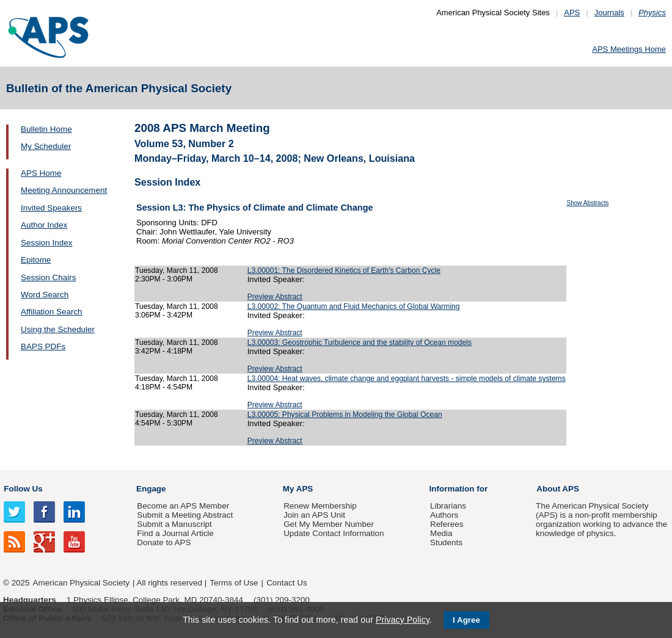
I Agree (466, 620)
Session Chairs (48, 277)
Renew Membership (320, 506)
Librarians (448, 506)
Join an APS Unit (314, 515)
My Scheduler (46, 146)
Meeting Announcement (64, 190)
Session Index (46, 243)
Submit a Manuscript (174, 524)
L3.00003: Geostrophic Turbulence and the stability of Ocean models (360, 343)
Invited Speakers (51, 208)
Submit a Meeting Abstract (185, 515)
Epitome (36, 260)
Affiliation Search (52, 312)
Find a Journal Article (175, 533)
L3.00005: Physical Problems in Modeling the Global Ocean (345, 415)
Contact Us (287, 583)
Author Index (44, 225)
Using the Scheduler (58, 329)
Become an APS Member (183, 506)
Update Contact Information (334, 533)
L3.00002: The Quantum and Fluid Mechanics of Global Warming (354, 306)
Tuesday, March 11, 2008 (177, 270)
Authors (444, 515)
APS (572, 13)
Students (446, 542)
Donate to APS (164, 542)
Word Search (45, 295)
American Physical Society (81, 583)
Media (441, 533)
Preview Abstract (275, 297)
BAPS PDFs (43, 346)
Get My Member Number (329, 524)
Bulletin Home (46, 129)
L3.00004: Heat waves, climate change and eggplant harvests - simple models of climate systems (407, 379)
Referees (447, 524)
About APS (558, 489)
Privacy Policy (403, 620)
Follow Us (23, 489)
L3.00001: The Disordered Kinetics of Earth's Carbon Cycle (344, 270)
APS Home (41, 173)
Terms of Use (234, 583)
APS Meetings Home (629, 49)
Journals (609, 13)
